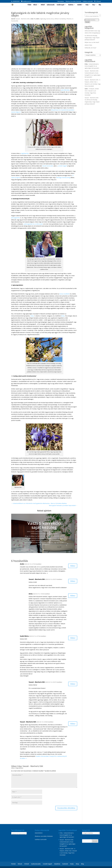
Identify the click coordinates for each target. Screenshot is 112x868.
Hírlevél (43, 5)
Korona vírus (50, 19)
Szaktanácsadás (51, 5)
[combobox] (93, 15)
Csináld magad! (60, 5)
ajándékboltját (65, 90)
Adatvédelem (61, 1)
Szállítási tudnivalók (88, 1)
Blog (100, 5)
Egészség (43, 19)
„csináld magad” (62, 166)
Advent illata (88, 45)
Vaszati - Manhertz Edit (23, 19)
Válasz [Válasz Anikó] (73, 566)
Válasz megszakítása (17, 768)
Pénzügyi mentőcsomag (63, 177)
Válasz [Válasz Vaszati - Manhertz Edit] (73, 581)
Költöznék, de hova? (90, 48)
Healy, (32, 316)
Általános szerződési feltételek (44, 836)
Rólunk (35, 5)
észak (61, 294)
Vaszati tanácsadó (48, 166)
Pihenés (69, 19)
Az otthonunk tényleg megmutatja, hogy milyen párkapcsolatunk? (92, 38)
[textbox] (93, 16)
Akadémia (71, 5)
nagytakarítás (25, 153)
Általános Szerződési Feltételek (73, 1)
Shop (93, 5)
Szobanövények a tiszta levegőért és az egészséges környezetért (92, 66)
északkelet (66, 294)
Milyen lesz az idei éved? (92, 42)
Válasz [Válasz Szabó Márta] (73, 638)
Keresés (87, 22)
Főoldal (29, 5)
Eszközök (79, 5)
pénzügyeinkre (16, 218)
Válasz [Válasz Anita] (73, 596)
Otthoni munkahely (60, 19)
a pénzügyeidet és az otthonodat (33, 224)
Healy (87, 5)
